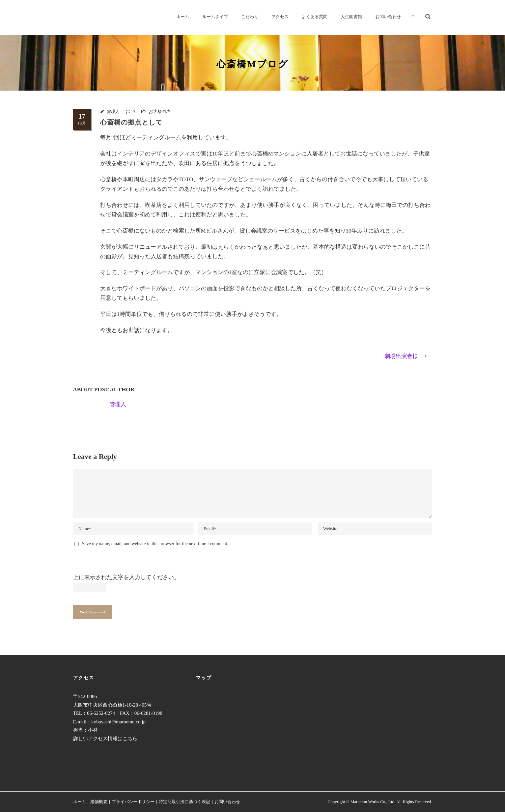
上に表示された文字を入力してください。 (126, 577)
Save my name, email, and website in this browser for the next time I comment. (155, 544)
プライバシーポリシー (133, 802)
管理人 (113, 112)
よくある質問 (315, 17)
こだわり (250, 17)
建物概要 (99, 802)
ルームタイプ (215, 17)
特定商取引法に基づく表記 (184, 802)
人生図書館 (351, 17)
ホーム (183, 17)
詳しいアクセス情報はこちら (105, 739)
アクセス (280, 17)
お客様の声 (159, 112)
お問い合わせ (388, 17)
